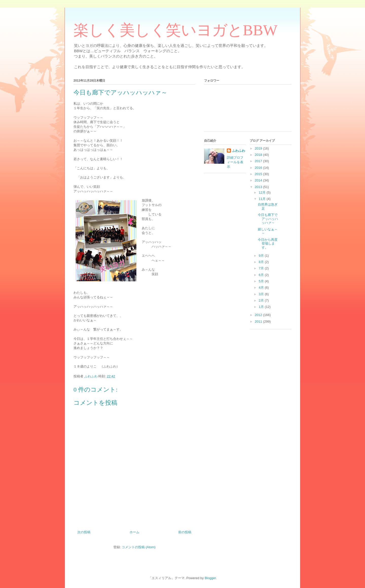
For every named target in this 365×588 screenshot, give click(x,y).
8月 (262, 262)
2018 (259, 155)
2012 (259, 315)
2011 (259, 321)
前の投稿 (185, 532)
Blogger (210, 578)
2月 (262, 300)
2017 (259, 161)
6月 (262, 275)
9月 (262, 256)
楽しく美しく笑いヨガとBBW (176, 30)
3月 (262, 294)
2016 (259, 168)
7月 (262, 268)
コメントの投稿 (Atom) (139, 547)
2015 (259, 174)
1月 (262, 307)
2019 (259, 148)
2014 (259, 180)
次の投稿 (84, 532)
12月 (263, 192)
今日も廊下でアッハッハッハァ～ (268, 219)
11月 (263, 199)
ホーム (134, 532)
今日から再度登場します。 (268, 244)
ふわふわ (239, 151)
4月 (262, 288)
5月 (262, 281)
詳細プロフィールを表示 (235, 162)
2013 (259, 187)
